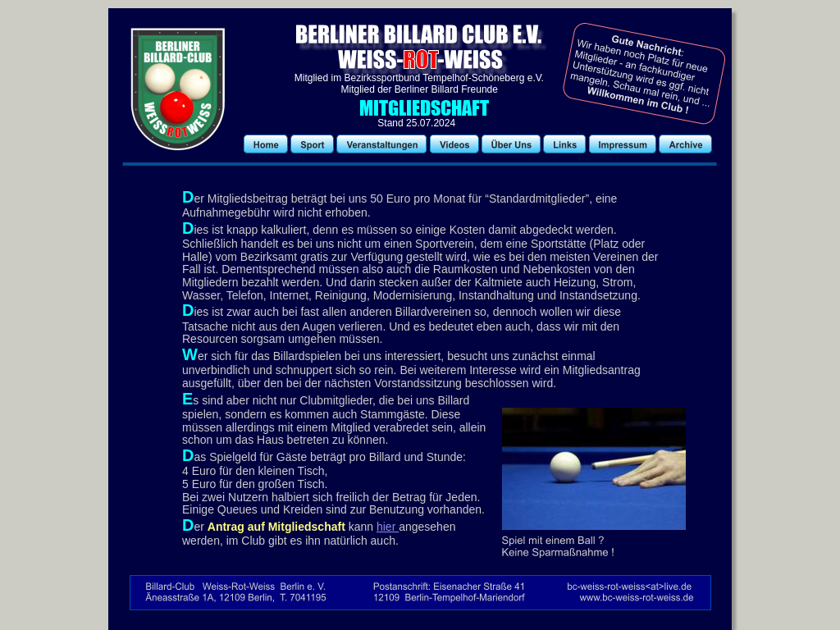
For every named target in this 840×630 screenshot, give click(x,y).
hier (388, 527)
